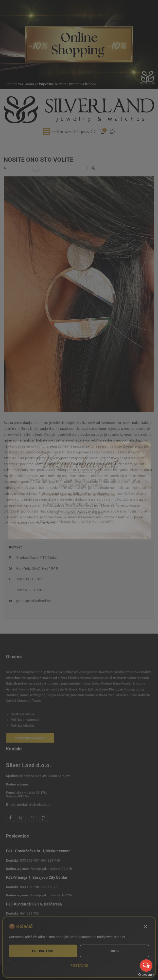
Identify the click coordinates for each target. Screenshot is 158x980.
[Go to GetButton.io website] (146, 975)
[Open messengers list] (146, 965)
